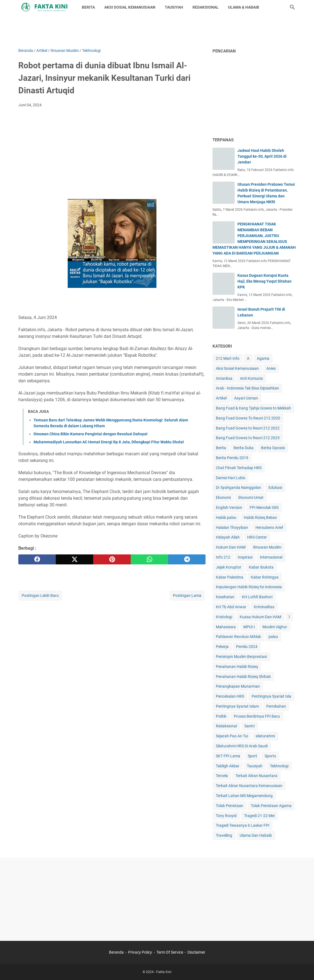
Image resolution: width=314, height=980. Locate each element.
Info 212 (223, 557)
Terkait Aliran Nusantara (256, 776)
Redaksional (226, 726)
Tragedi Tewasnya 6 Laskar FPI (243, 825)
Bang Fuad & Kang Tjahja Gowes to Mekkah (253, 408)
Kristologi (224, 617)
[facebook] (37, 559)
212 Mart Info (228, 358)
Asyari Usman (246, 398)
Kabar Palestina (230, 577)
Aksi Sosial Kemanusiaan (237, 368)
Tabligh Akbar (228, 766)
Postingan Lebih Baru (40, 595)
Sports (270, 756)
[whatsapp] (149, 559)
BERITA (88, 7)
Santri (250, 726)
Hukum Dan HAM (231, 547)
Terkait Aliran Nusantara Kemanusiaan (249, 786)
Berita (221, 448)
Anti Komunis (251, 378)
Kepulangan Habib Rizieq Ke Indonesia (249, 587)
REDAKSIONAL (206, 7)
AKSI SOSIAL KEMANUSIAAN (130, 7)
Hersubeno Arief (269, 527)
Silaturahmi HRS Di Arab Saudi (242, 746)
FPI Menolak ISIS (264, 507)
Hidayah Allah (228, 537)
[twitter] (74, 559)
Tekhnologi (279, 766)
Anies (271, 368)
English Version (229, 507)
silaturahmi (265, 736)
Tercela (222, 776)
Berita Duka (244, 448)
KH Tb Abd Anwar (231, 607)
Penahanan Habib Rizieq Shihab (243, 677)
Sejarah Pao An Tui (232, 736)
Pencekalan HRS (230, 696)
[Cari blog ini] (292, 7)
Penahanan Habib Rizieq (237, 667)
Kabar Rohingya (265, 577)
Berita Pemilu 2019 (232, 458)
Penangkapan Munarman (238, 686)
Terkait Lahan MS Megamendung (244, 796)
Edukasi (275, 488)
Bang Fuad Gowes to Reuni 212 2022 (248, 428)
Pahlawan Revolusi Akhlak (238, 637)
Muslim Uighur (275, 627)
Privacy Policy (140, 952)
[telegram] (187, 559)
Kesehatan (225, 597)
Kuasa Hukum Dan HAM (260, 617)
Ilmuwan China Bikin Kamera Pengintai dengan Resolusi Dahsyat (91, 434)
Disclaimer (196, 952)
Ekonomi (223, 497)
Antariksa (224, 378)
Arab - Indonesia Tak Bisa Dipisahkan (247, 388)
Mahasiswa (226, 627)
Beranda (116, 952)
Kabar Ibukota (261, 567)
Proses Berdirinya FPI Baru (257, 716)
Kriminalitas (264, 607)
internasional (271, 557)
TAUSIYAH (174, 7)
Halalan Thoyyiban (232, 527)
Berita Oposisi (273, 448)
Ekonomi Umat (251, 497)
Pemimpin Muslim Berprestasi (241, 657)
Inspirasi (245, 557)
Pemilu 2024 (247, 647)
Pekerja (222, 647)
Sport (252, 756)
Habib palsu (226, 517)
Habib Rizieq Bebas (260, 517)
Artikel (221, 398)
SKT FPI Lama (228, 756)
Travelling (224, 835)
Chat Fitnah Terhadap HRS (239, 468)
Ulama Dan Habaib (256, 835)
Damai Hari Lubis (231, 478)
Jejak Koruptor (229, 567)
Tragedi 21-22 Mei (259, 816)
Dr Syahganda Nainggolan (238, 488)
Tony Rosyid (226, 816)
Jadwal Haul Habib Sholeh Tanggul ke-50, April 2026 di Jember (262, 156)
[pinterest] (112, 559)
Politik (221, 716)
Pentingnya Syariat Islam (237, 706)
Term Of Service (170, 952)
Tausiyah (255, 766)
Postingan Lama (187, 595)
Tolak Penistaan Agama (271, 806)
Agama (263, 358)
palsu (273, 637)
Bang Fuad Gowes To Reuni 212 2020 (248, 418)
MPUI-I (249, 627)
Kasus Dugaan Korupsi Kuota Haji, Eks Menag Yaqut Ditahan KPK (264, 281)
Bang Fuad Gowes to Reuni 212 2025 (248, 438)
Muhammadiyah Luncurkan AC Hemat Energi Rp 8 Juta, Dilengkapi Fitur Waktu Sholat (109, 442)
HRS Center (257, 537)
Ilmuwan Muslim (267, 547)
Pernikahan (276, 706)
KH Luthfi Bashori (257, 597)
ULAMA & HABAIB (244, 7)
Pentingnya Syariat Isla (271, 696)
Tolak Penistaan (230, 806)
